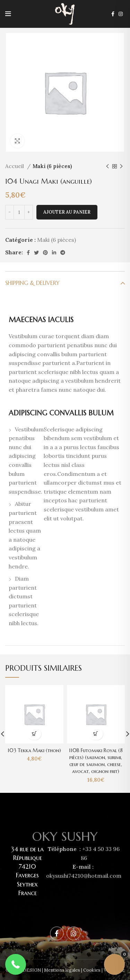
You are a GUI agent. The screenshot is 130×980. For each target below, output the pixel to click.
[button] (16, 964)
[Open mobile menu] (8, 14)
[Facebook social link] (113, 14)
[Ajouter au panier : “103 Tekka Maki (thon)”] (34, 734)
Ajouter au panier (67, 212)
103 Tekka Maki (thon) (34, 750)
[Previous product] (107, 166)
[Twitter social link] (36, 253)
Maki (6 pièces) (52, 166)
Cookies (92, 970)
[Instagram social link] (121, 14)
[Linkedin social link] (54, 253)
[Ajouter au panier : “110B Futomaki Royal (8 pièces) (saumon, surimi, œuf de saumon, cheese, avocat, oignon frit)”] (96, 734)
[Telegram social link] (63, 253)
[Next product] (121, 166)
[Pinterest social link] (45, 253)
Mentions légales (62, 970)
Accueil (15, 166)
